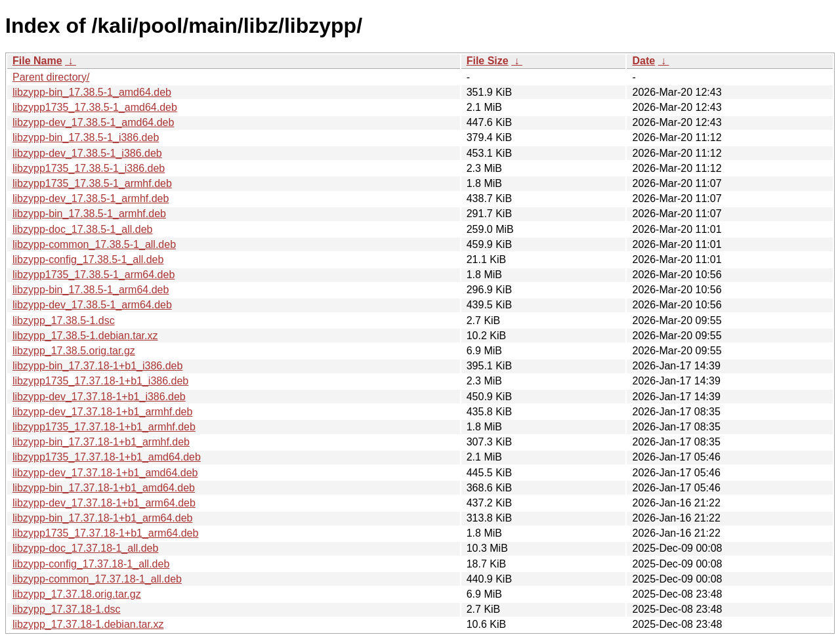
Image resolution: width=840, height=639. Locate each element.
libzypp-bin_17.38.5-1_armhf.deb (89, 214)
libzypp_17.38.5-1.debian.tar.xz (85, 336)
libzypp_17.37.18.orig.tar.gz (77, 594)
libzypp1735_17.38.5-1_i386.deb (89, 168)
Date (643, 61)
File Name (37, 61)
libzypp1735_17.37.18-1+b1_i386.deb (100, 381)
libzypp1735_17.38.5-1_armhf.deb (92, 183)
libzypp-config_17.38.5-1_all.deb (88, 259)
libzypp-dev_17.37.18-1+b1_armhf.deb (102, 412)
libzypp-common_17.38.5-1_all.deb (94, 244)
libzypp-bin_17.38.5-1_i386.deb (86, 137)
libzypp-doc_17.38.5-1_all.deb (82, 229)
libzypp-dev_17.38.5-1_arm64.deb (92, 305)
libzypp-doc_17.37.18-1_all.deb (85, 548)
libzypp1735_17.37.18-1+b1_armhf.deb (104, 427)
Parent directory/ (51, 77)
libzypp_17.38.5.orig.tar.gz (74, 351)
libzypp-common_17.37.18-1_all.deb (97, 579)
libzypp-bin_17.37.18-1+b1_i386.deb (97, 366)
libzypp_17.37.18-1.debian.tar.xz (88, 624)
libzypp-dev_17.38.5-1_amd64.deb (93, 122)
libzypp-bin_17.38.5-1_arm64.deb (91, 290)
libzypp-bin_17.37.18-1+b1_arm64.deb (102, 518)
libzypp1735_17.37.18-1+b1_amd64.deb (107, 457)
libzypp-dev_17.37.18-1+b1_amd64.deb (105, 473)
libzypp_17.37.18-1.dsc (67, 609)
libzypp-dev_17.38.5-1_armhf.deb (91, 198)
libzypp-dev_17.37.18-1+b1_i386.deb (99, 397)
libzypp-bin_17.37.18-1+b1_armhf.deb (101, 442)
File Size (488, 61)
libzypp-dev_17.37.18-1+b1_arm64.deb (104, 503)
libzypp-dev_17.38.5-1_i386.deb (87, 153)
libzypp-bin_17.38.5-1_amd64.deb (92, 92)
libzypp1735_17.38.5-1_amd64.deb (95, 107)
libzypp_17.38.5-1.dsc (64, 320)
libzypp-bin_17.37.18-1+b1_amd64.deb (104, 488)
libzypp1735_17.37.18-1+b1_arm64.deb (105, 533)
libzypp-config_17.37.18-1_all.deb (91, 564)
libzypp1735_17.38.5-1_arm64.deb (94, 275)
